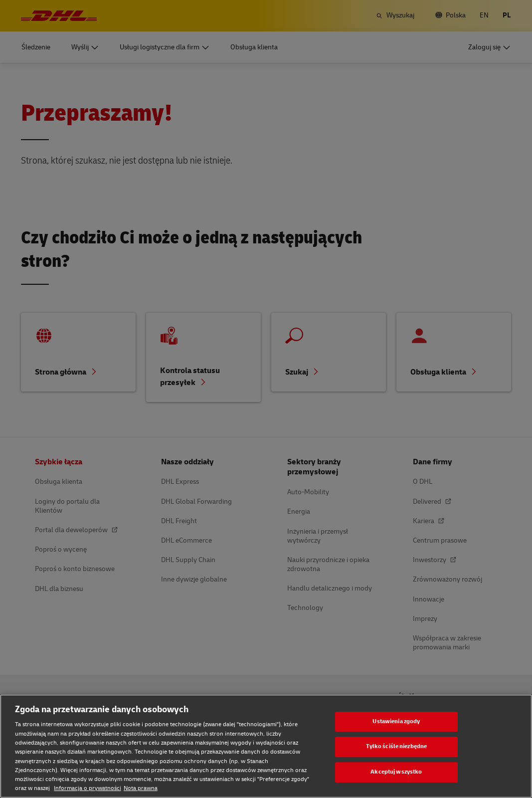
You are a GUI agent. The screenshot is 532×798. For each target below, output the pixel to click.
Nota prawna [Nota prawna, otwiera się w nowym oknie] (141, 788)
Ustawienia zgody (396, 721)
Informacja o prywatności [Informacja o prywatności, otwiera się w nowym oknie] (88, 788)
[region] (266, 746)
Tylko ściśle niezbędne (397, 747)
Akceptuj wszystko (396, 772)
